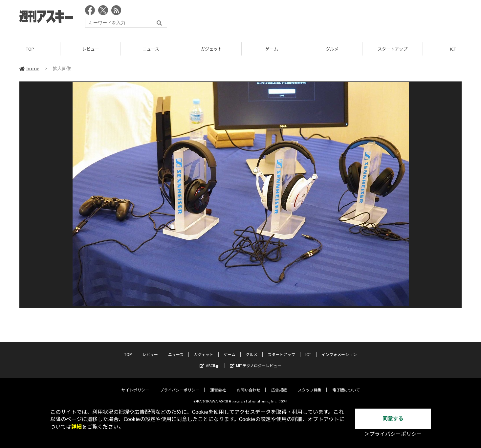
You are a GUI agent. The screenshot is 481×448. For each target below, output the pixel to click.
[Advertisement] (342, 18)
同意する (393, 419)
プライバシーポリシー (180, 385)
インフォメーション (339, 349)
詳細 (77, 427)
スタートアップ (393, 49)
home (29, 69)
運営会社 (218, 385)
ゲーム (272, 49)
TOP (30, 49)
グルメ (332, 49)
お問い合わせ (249, 385)
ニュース (151, 49)
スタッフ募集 (310, 385)
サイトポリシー (135, 385)
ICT (308, 349)
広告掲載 (279, 385)
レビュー (91, 49)
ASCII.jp (210, 360)
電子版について (346, 385)
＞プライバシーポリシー (393, 434)
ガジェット (211, 49)
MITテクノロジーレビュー (256, 360)
